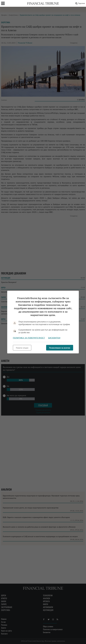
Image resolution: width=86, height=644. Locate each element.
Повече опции (22, 348)
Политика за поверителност (29, 338)
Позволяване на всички (60, 348)
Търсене (80, 3)
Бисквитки (54, 338)
